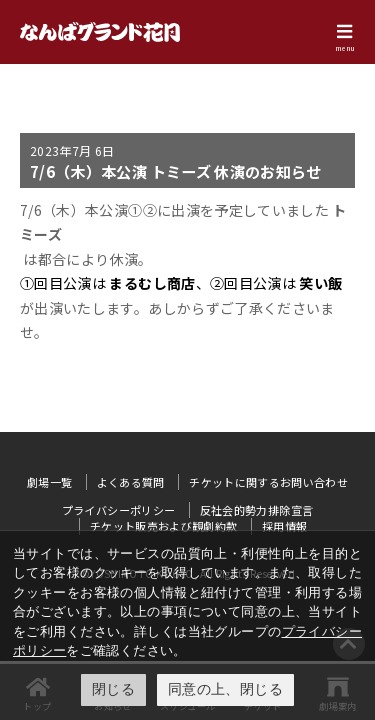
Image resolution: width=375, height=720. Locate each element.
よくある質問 (131, 482)
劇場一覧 (49, 482)
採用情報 (284, 526)
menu (345, 48)
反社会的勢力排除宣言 (257, 510)
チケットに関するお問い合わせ (268, 482)
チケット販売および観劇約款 (164, 526)
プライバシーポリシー (119, 510)
